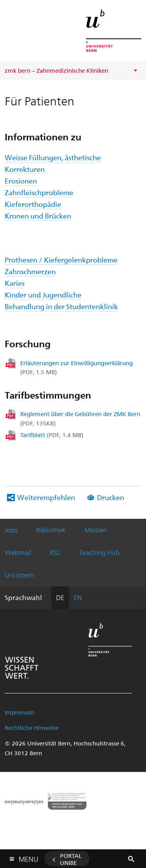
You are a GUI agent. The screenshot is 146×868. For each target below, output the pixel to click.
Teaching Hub (99, 552)
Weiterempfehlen (46, 497)
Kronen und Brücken (38, 216)
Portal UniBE (71, 859)
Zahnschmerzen (30, 271)
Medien (96, 530)
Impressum (19, 712)
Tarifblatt (52, 435)
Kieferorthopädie (33, 204)
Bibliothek (51, 530)
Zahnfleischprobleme (39, 192)
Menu (28, 857)
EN (78, 597)
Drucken (111, 497)
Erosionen (21, 181)
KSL (55, 552)
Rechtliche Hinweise (32, 728)
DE (60, 597)
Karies (15, 283)
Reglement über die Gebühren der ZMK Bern (80, 418)
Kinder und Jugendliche (43, 295)
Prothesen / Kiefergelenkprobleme (61, 260)
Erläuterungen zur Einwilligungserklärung (77, 367)
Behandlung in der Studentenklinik (61, 306)
